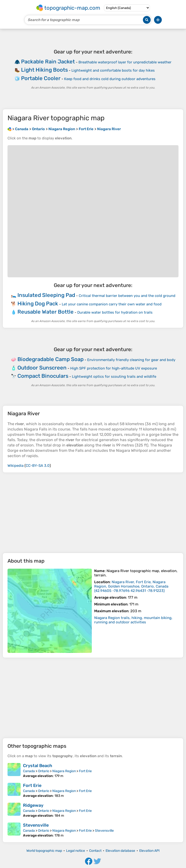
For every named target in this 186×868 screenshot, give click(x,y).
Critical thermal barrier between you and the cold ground (127, 296)
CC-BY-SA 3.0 (38, 466)
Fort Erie (85, 771)
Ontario (44, 771)
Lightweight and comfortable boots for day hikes (113, 70)
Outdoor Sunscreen (42, 368)
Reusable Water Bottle (46, 312)
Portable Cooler (41, 78)
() (131, 586)
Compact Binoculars (43, 376)
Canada (29, 771)
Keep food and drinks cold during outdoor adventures (110, 79)
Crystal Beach (38, 766)
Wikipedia (15, 466)
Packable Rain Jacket (48, 62)
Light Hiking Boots (44, 70)
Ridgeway (33, 805)
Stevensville (36, 825)
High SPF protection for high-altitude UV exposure (114, 368)
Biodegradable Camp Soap (50, 359)
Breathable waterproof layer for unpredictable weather (125, 62)
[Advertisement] (93, 513)
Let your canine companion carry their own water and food (112, 304)
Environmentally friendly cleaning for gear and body (131, 360)
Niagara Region (64, 771)
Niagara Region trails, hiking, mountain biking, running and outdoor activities (133, 620)
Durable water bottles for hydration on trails (115, 312)
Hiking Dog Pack (38, 304)
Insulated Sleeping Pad (46, 295)
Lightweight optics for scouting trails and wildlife (114, 377)
